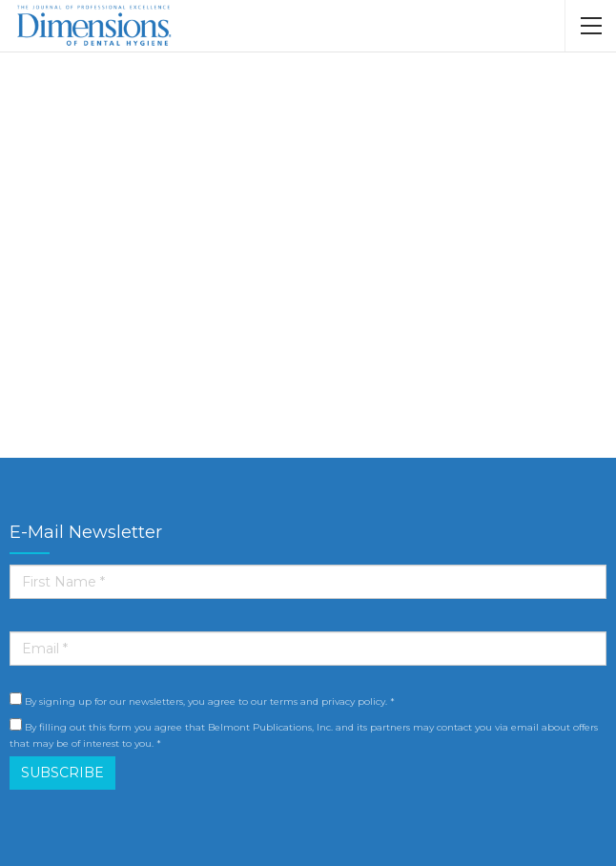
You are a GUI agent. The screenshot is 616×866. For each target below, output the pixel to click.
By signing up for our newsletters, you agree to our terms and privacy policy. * (202, 700)
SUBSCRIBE (62, 773)
